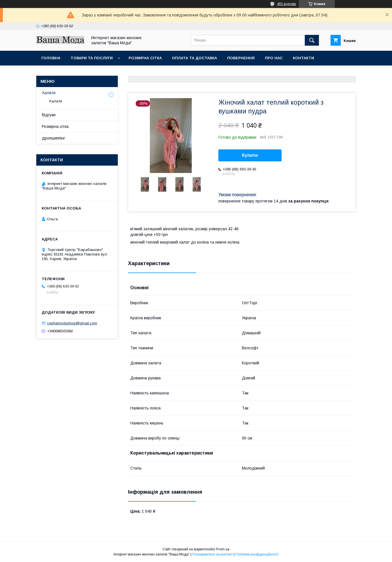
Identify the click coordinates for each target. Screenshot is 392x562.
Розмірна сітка (145, 58)
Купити (250, 155)
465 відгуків (286, 4)
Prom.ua (223, 549)
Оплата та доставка (194, 58)
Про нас (274, 58)
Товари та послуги (92, 58)
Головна (51, 58)
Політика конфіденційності (257, 554)
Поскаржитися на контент (213, 554)
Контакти (303, 58)
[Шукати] (312, 40)
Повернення (241, 58)
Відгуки (49, 115)
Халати (49, 93)
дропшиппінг (54, 138)
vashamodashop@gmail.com (72, 323)
